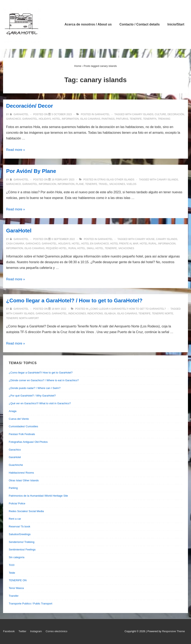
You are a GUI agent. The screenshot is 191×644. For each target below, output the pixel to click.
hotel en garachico (95, 244)
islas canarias (90, 119)
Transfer (14, 596)
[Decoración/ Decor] (62, 114)
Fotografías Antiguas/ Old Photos (28, 442)
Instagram (36, 631)
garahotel (30, 119)
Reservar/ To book (19, 526)
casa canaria (15, 244)
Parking (13, 488)
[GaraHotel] (63, 239)
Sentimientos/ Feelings (22, 550)
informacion (47, 184)
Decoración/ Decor (30, 106)
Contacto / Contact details (140, 24)
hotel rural (148, 244)
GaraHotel (102, 114)
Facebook (9, 631)
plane (80, 184)
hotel (56, 119)
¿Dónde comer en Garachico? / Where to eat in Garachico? (44, 380)
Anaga (13, 411)
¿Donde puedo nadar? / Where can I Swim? (35, 388)
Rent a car (15, 519)
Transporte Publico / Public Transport (30, 604)
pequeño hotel (56, 248)
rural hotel (77, 248)
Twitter (22, 631)
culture (160, 114)
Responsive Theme (173, 631)
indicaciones (77, 314)
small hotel (95, 248)
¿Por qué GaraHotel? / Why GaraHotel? (32, 396)
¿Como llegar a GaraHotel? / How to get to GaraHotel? (74, 300)
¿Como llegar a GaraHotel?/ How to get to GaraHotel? (127, 309)
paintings (108, 119)
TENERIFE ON (18, 580)
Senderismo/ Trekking (22, 542)
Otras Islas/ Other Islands (116, 180)
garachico (14, 119)
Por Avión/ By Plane (31, 171)
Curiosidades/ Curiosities (23, 426)
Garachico (15, 450)
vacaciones (117, 184)
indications (95, 314)
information (70, 119)
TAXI (12, 565)
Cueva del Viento (19, 419)
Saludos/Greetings (20, 534)
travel (103, 184)
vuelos (131, 184)
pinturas (122, 119)
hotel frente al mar (124, 244)
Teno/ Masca (16, 588)
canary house (145, 239)
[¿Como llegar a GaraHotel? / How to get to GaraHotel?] (59, 309)
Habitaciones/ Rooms (21, 473)
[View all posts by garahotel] (20, 114)
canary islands (143, 114)
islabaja (110, 314)
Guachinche (16, 465)
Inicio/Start (176, 24)
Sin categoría (17, 557)
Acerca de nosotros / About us (88, 24)
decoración (176, 114)
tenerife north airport (23, 318)
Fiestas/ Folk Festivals (22, 434)
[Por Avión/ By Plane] (63, 180)
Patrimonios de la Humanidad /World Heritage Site (38, 496)
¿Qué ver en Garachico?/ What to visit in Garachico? (40, 403)
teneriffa (150, 119)
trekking (164, 119)
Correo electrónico (56, 631)
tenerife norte (162, 314)
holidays (45, 119)
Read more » (16, 150)
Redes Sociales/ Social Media (26, 511)
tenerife (136, 119)
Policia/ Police (17, 503)
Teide (12, 573)
